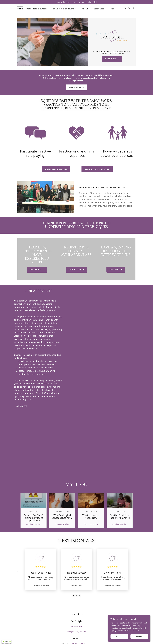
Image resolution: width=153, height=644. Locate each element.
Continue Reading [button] (33, 524)
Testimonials (37, 270)
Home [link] (20, 9)
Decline (119, 636)
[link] (129, 9)
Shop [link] (112, 9)
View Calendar (76, 270)
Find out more (76, 88)
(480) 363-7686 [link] (76, 626)
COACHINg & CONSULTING (97, 169)
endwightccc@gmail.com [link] (76, 632)
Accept (139, 636)
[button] (38, 9)
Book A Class (112, 59)
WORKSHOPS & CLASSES (56, 169)
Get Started (116, 270)
